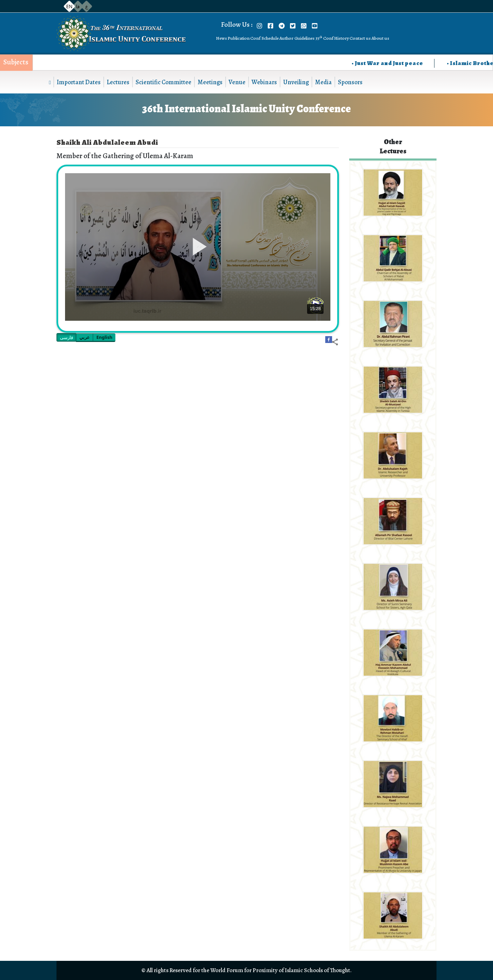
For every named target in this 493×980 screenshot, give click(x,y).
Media (323, 82)
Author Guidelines (297, 38)
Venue (237, 82)
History (342, 38)
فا (78, 6)
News (222, 38)
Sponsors (350, 82)
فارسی (66, 338)
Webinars (264, 82)
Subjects (16, 62)
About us (380, 38)
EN (69, 6)
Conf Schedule (264, 38)
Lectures (118, 82)
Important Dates (79, 82)
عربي (85, 337)
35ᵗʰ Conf (324, 38)
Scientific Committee (163, 82)
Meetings (210, 82)
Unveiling (296, 82)
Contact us (360, 38)
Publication (239, 38)
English (104, 337)
